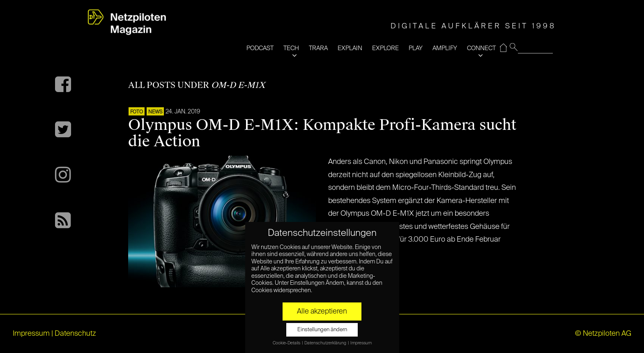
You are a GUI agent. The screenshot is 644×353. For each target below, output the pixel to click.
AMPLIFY (445, 48)
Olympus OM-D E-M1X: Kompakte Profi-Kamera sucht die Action (322, 133)
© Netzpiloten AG (603, 334)
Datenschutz (75, 334)
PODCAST (260, 48)
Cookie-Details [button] (287, 343)
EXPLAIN (350, 48)
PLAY (416, 48)
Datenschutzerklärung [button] (326, 343)
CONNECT (481, 48)
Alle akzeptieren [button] (322, 311)
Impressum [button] (361, 343)
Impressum (31, 334)
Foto (137, 112)
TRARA (318, 48)
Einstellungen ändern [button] (322, 330)
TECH (291, 48)
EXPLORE (385, 48)
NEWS (155, 112)
